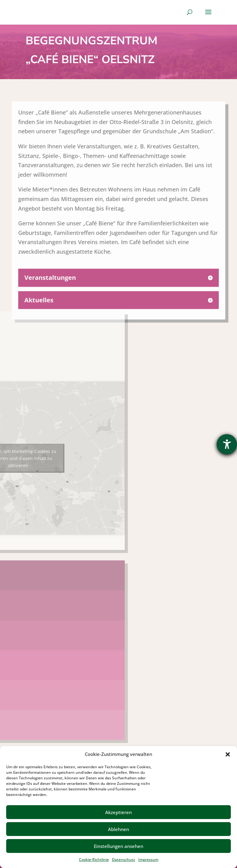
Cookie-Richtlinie (94, 860)
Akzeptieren (118, 812)
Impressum (148, 860)
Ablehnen (118, 829)
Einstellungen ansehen (118, 846)
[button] (228, 754)
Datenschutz (124, 860)
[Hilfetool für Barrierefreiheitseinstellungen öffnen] (227, 444)
